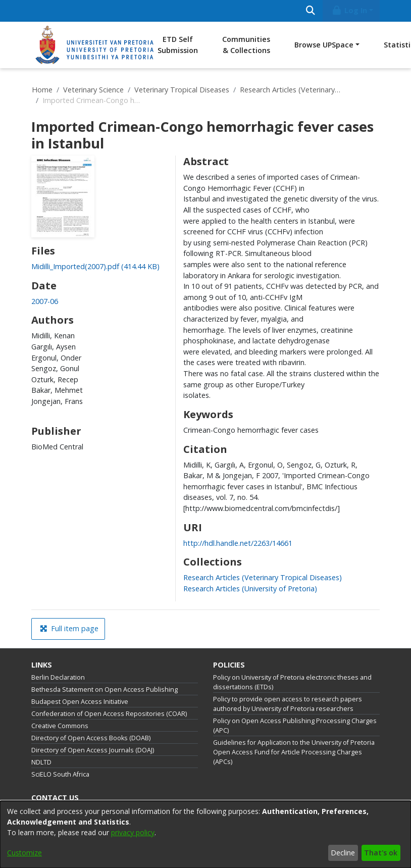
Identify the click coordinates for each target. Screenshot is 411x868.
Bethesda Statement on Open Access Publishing (105, 690)
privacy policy (133, 832)
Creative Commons (60, 726)
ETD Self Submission (178, 45)
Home (42, 90)
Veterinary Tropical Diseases (182, 90)
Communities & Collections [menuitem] (246, 45)
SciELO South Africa (60, 774)
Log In (349, 10)
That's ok (381, 853)
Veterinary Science (93, 90)
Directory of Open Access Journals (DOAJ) (93, 750)
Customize (24, 853)
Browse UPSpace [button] (324, 45)
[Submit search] (310, 11)
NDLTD (41, 762)
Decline (343, 853)
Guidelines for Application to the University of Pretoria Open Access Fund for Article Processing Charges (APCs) (294, 752)
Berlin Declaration (58, 677)
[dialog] (206, 834)
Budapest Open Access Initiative (80, 702)
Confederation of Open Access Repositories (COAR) (109, 714)
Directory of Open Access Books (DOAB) (91, 738)
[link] (95, 266)
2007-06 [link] (45, 301)
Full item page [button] (69, 628)
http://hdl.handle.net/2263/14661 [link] (238, 543)
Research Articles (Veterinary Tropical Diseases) (290, 90)
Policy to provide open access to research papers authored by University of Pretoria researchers (288, 704)
